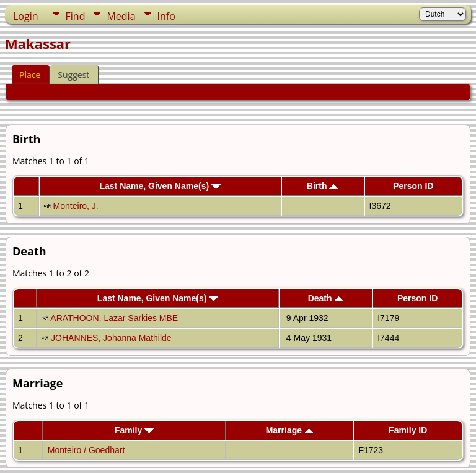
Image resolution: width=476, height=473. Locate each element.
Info (166, 16)
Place (30, 75)
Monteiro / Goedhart (86, 450)
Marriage (290, 430)
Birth (323, 186)
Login (26, 16)
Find (76, 16)
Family (134, 430)
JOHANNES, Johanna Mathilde (111, 338)
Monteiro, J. (76, 206)
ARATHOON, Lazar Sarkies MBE (114, 318)
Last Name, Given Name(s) (160, 186)
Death (326, 298)
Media (121, 16)
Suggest (73, 75)
